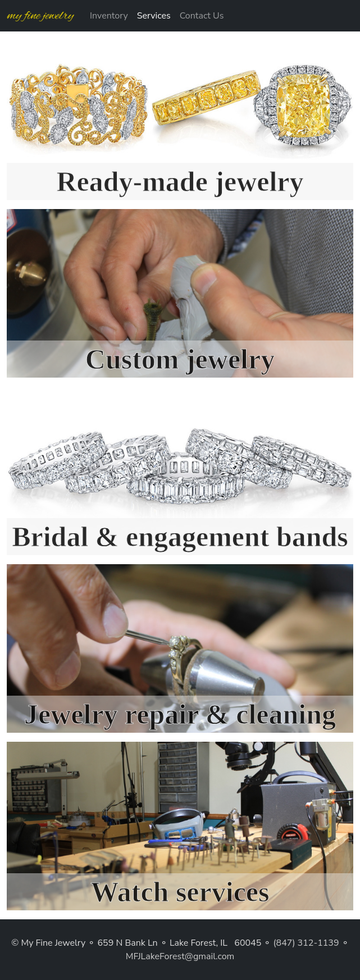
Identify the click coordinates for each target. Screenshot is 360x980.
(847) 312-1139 (306, 943)
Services (154, 16)
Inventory (109, 16)
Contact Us (202, 16)
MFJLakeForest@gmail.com (180, 956)
